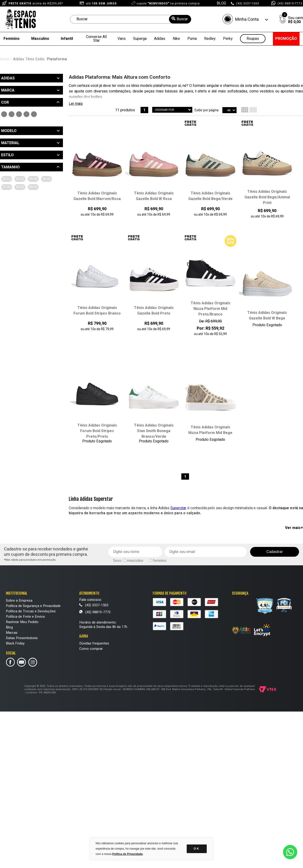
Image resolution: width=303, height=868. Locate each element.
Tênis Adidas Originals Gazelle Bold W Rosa (154, 196)
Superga (140, 39)
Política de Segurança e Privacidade (33, 606)
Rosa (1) (19, 114)
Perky (228, 39)
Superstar (178, 508)
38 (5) (20, 187)
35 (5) (33, 179)
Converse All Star (96, 39)
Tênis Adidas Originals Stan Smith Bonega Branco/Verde (154, 431)
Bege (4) (26, 114)
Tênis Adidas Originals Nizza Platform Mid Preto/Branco (210, 309)
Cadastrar (275, 552)
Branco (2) (12, 114)
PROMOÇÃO (286, 39)
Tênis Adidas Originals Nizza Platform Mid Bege (210, 430)
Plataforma (57, 59)
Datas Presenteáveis (22, 638)
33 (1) (7, 179)
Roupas (253, 39)
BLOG (221, 3)
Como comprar (91, 649)
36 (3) (46, 179)
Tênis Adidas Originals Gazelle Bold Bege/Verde (210, 196)
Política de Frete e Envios (25, 617)
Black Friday (15, 643)
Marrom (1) (34, 114)
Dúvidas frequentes (94, 643)
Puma (192, 39)
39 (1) (33, 187)
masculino (135, 561)
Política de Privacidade (128, 854)
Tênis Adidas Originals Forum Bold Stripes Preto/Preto (97, 431)
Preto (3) (4, 114)
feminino (160, 561)
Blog (9, 627)
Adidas (160, 39)
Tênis (30, 59)
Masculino (40, 39)
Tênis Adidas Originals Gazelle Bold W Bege (267, 315)
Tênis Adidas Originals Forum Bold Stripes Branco (97, 311)
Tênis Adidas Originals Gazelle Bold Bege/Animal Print (267, 197)
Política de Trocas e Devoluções (31, 611)
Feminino (12, 39)
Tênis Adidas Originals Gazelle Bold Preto (154, 311)
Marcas (12, 633)
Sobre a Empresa (19, 600)
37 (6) (7, 187)
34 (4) (20, 179)
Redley (210, 39)
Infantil (67, 39)
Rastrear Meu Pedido (22, 622)
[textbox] (131, 19)
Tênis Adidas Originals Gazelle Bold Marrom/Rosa (97, 196)
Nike (176, 39)
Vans (122, 39)
